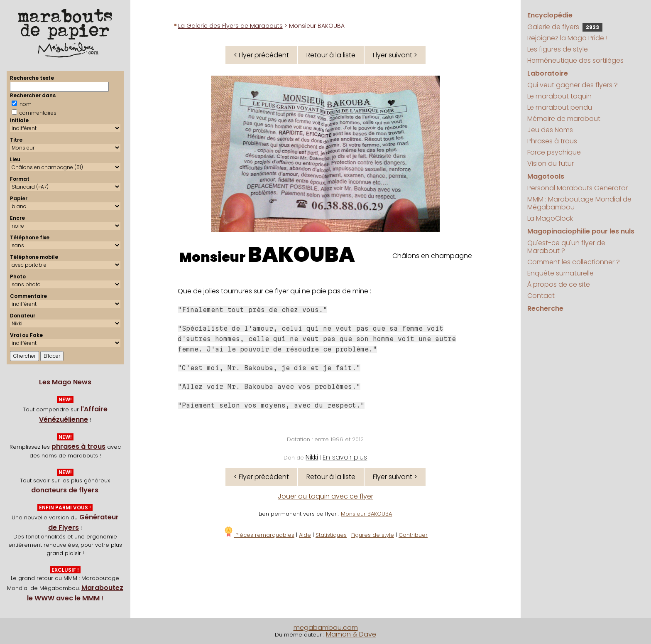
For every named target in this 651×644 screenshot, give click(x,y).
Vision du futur (551, 163)
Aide (305, 535)
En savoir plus (345, 457)
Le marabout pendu (560, 107)
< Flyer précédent (261, 55)
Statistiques (331, 535)
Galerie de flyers (565, 27)
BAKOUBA (301, 255)
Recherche (545, 308)
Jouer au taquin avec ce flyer (325, 496)
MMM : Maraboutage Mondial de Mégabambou (579, 203)
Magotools (546, 176)
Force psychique (554, 152)
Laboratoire (548, 73)
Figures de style (373, 535)
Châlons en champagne (432, 256)
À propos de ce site (559, 284)
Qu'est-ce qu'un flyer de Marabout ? (566, 247)
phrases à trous (78, 446)
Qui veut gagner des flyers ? (573, 85)
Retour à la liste (331, 55)
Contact (541, 296)
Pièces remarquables (259, 535)
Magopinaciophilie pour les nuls (581, 231)
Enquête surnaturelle (560, 273)
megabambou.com (326, 628)
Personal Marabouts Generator (578, 188)
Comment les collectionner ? (574, 262)
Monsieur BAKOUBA (366, 514)
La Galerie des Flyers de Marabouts (230, 26)
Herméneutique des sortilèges (575, 60)
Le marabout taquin (559, 96)
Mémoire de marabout (564, 119)
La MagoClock (550, 218)
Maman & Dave (351, 634)
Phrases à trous (552, 141)
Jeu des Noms (550, 130)
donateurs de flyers (65, 490)
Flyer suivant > (395, 55)
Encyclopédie (550, 15)
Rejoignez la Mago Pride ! (567, 38)
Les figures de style (558, 49)
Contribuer (413, 535)
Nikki (312, 457)
